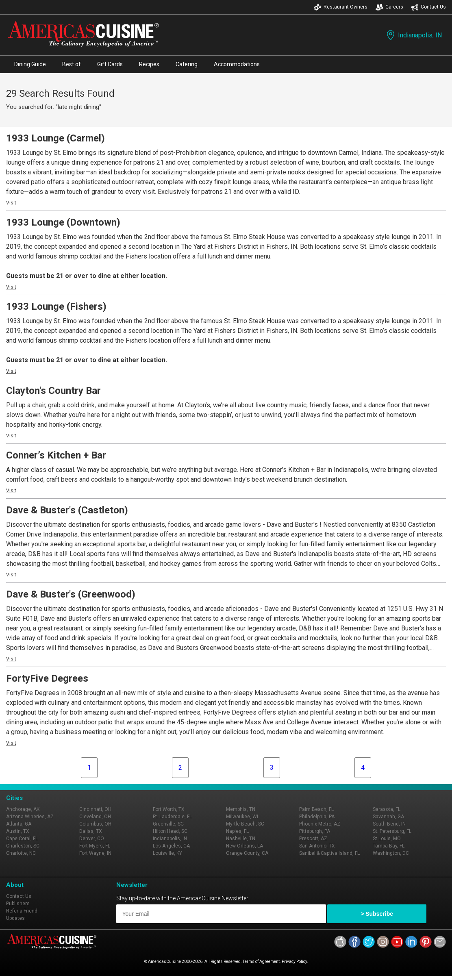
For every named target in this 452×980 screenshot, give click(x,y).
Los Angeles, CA (171, 846)
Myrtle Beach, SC (245, 824)
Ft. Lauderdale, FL (172, 817)
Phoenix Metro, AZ (320, 824)
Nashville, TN (241, 839)
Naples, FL (237, 831)
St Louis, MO (387, 839)
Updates (15, 918)
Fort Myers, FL (95, 846)
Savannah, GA (388, 817)
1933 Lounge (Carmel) (55, 138)
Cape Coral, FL (22, 839)
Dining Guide (30, 64)
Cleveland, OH (95, 817)
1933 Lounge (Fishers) (56, 306)
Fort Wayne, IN (95, 853)
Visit (11, 203)
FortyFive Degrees (47, 678)
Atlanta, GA (19, 824)
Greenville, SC (168, 824)
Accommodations (237, 64)
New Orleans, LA (244, 846)
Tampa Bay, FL (389, 846)
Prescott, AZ (313, 839)
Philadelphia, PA (317, 817)
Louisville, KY (167, 853)
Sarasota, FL (387, 809)
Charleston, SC (23, 846)
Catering (187, 64)
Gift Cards (110, 64)
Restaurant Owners (341, 7)
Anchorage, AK (23, 809)
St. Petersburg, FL (392, 831)
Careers (389, 7)
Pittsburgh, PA (315, 831)
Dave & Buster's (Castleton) (67, 510)
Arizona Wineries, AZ (30, 817)
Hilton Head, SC (170, 831)
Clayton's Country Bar (53, 391)
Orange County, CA (247, 853)
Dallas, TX (91, 831)
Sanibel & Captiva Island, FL (329, 853)
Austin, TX (18, 831)
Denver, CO (92, 839)
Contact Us (428, 7)
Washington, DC (391, 853)
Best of (72, 64)
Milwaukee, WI (242, 817)
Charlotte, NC (21, 853)
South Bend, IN (389, 824)
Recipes (149, 64)
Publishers (18, 904)
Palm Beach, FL (316, 809)
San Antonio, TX (317, 846)
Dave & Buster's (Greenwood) (71, 594)
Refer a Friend (22, 911)
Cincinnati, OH (95, 809)
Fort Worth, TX (169, 809)
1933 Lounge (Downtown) (63, 222)
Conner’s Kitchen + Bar (56, 455)
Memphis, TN (241, 809)
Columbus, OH (95, 824)
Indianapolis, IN (413, 35)
